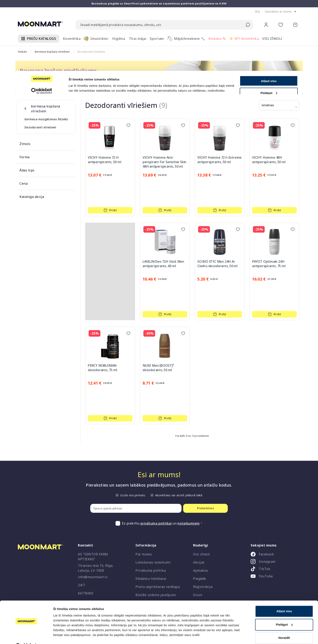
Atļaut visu (284, 601)
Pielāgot (284, 614)
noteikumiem (189, 523)
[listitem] (274, 555)
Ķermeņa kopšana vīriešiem (52, 52)
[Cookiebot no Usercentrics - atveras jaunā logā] (26, 636)
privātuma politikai (156, 523)
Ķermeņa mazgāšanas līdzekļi (46, 119)
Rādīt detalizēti (64, 636)
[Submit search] (248, 25)
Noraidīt (284, 628)
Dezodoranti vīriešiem (40, 127)
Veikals (22, 52)
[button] (258, 12)
